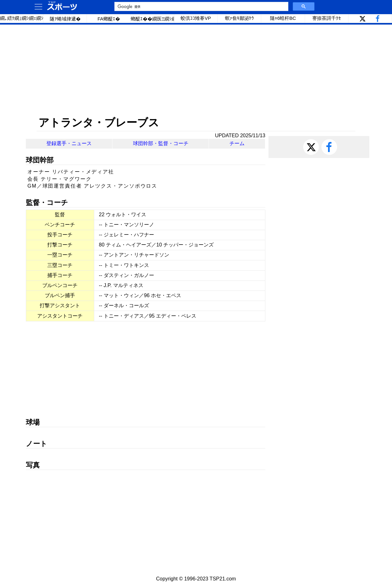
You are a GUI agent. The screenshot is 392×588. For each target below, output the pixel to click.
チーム (237, 143)
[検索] (201, 7)
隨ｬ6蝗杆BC (283, 18)
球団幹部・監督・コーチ (161, 143)
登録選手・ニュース (69, 143)
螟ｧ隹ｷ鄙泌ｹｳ (239, 18)
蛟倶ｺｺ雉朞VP (196, 18)
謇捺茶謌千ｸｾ (327, 18)
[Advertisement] (196, 70)
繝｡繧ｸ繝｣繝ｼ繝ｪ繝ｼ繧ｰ (22, 18)
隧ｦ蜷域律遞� (65, 19)
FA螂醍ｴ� (109, 19)
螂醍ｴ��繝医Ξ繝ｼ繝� (153, 19)
